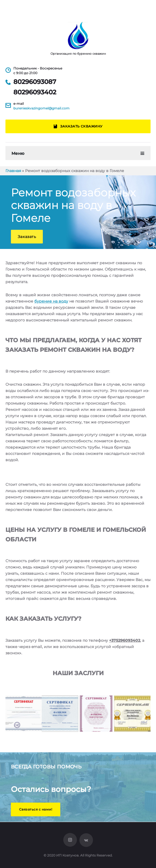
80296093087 (35, 82)
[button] (27, 237)
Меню (18, 153)
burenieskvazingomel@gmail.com (41, 108)
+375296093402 (125, 640)
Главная (13, 171)
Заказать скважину (78, 126)
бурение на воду (51, 301)
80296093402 (35, 92)
